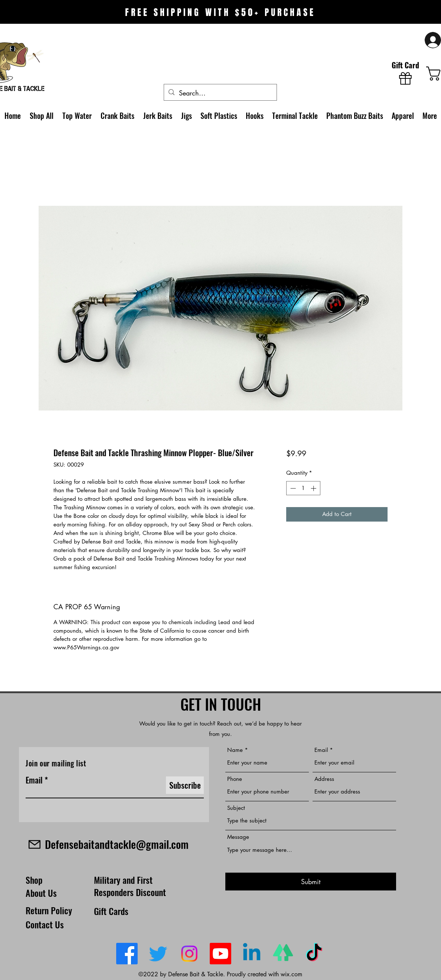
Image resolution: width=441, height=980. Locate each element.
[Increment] (314, 488)
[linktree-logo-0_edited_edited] (283, 954)
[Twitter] (158, 954)
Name (235, 750)
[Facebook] (127, 954)
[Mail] (34, 844)
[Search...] (220, 93)
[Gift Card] (405, 73)
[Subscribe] (185, 785)
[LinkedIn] (252, 954)
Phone (235, 779)
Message (238, 837)
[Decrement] (292, 488)
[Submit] (311, 882)
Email (34, 780)
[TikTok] (314, 954)
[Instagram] (189, 954)
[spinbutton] (303, 488)
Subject (236, 808)
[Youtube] (220, 954)
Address (324, 779)
